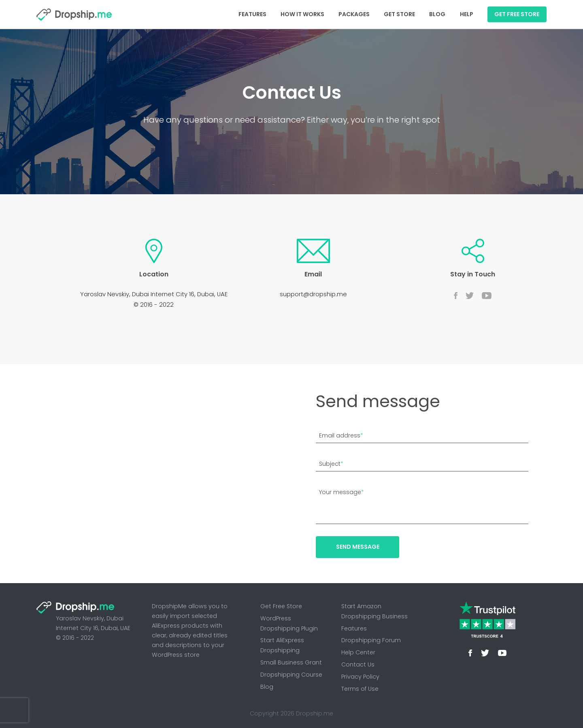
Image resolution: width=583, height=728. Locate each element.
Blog (437, 14)
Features (252, 14)
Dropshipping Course (291, 675)
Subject (331, 464)
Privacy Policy (360, 677)
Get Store (399, 14)
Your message (342, 492)
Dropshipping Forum (371, 640)
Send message (358, 547)
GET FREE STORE (517, 14)
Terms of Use (360, 689)
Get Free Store (281, 606)
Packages (354, 14)
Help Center (358, 652)
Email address (341, 435)
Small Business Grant (291, 662)
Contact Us (358, 664)
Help (467, 14)
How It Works (302, 14)
